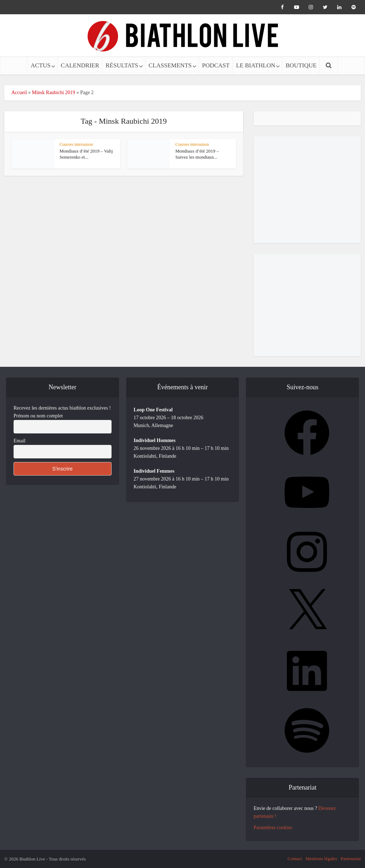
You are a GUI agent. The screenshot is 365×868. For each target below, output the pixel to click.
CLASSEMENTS (170, 65)
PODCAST (216, 65)
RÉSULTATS (122, 65)
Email (19, 441)
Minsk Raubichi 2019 (54, 93)
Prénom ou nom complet (38, 416)
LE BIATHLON (256, 65)
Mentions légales (321, 859)
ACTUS (41, 65)
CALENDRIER (80, 65)
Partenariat (351, 859)
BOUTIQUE (301, 65)
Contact (295, 859)
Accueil (19, 93)
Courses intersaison (76, 144)
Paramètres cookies (273, 828)
